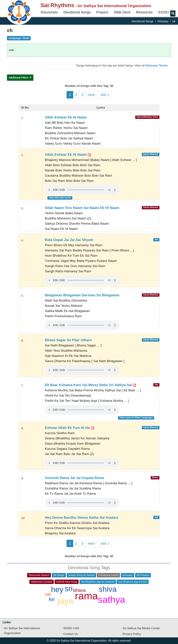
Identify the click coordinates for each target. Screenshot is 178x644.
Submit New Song (67, 582)
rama (86, 596)
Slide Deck (122, 12)
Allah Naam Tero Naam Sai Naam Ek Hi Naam (82, 208)
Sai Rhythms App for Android (98, 582)
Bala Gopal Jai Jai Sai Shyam (69, 240)
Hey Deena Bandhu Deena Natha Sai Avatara (82, 517)
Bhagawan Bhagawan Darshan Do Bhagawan (82, 295)
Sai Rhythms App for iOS (133, 582)
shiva (108, 589)
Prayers (102, 12)
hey (57, 589)
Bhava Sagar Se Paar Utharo (68, 340)
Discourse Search (39, 575)
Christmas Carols (108, 575)
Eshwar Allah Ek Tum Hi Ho (69, 428)
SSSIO (163, 12)
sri (68, 589)
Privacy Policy (132, 634)
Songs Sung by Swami (81, 575)
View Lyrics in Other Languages (136, 418)
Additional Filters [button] (19, 78)
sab (48, 594)
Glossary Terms (157, 66)
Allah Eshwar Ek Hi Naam (66, 117)
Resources (144, 12)
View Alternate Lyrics (60, 198)
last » (105, 95)
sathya (112, 600)
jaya (65, 601)
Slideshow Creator (42, 582)
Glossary (163, 21)
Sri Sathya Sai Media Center (141, 628)
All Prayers (143, 575)
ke (52, 599)
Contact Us (71, 634)
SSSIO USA (71, 628)
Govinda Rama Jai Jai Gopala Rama (74, 478)
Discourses (49, 12)
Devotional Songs (77, 12)
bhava (79, 590)
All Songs (59, 575)
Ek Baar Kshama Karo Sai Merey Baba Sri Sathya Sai (90, 385)
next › (92, 95)
